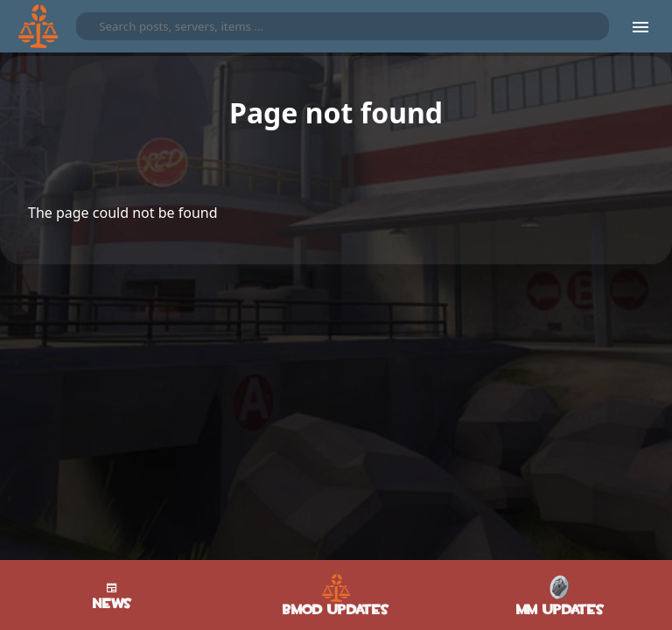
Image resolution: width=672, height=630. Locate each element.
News (112, 595)
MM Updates (560, 595)
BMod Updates (336, 595)
